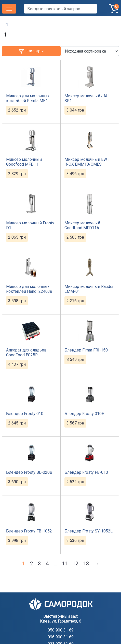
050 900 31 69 (61, 630)
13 (86, 564)
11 (65, 564)
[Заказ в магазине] (90, 51)
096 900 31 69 (61, 637)
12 (75, 564)
